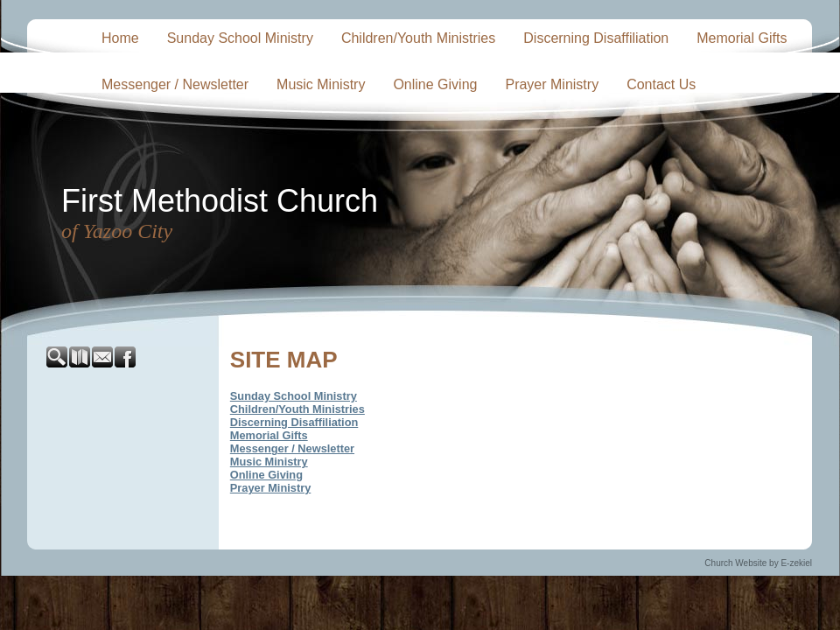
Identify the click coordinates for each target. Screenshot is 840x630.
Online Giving (435, 84)
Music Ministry (321, 84)
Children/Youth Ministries (418, 38)
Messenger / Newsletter (175, 84)
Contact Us (661, 84)
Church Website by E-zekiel (758, 563)
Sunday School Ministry (240, 38)
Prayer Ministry (552, 84)
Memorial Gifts (742, 38)
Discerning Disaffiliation (596, 38)
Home (120, 38)
